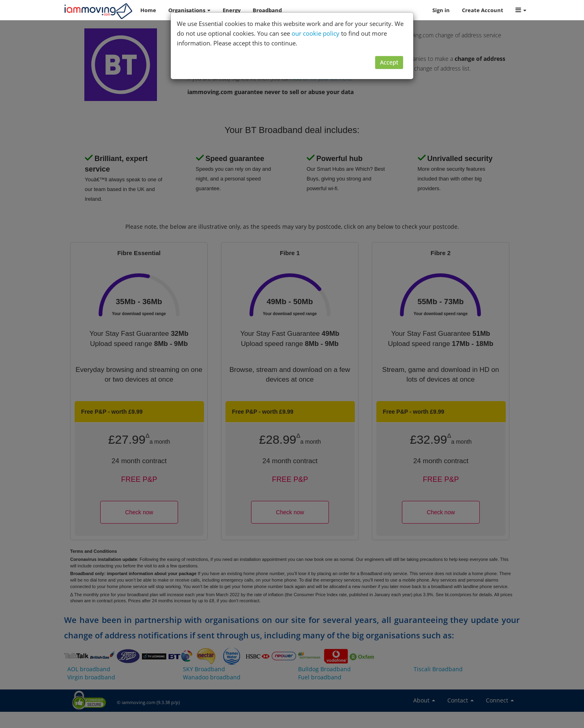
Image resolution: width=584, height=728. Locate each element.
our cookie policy (316, 33)
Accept (389, 62)
